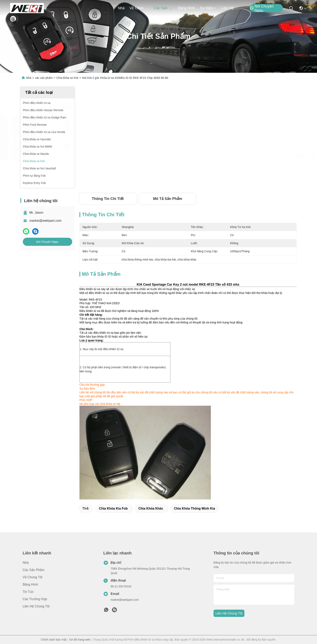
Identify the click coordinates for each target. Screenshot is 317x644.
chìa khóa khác (151, 508)
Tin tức (28, 592)
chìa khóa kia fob (113, 508)
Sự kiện (208, 8)
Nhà (121, 8)
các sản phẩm (163, 8)
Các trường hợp (35, 599)
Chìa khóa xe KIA (67, 78)
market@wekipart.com (45, 221)
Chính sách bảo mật (54, 640)
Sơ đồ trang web (80, 640)
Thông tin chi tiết (108, 199)
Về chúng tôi (139, 8)
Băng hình (187, 8)
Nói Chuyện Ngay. (262, 8)
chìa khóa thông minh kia (194, 508)
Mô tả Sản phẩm (168, 199)
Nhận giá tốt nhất (222, 156)
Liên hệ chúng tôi (231, 8)
